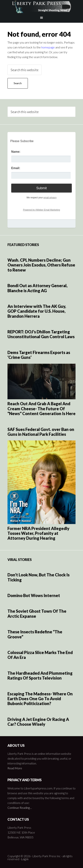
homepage (48, 47)
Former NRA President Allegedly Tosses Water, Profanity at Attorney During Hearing (38, 533)
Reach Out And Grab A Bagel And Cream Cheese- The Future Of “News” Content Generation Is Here (41, 409)
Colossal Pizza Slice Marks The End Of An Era (40, 655)
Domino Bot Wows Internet (34, 595)
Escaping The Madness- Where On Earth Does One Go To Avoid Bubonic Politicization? (40, 699)
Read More (15, 768)
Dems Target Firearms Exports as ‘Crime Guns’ (39, 355)
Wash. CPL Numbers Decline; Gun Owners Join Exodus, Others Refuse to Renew (41, 265)
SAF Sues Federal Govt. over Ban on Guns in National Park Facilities (41, 432)
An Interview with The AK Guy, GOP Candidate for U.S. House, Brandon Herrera (37, 311)
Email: (16, 168)
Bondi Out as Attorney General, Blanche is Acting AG (37, 288)
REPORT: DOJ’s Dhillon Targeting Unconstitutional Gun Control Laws (41, 334)
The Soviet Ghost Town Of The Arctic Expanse (37, 614)
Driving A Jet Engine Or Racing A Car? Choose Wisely (38, 722)
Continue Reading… (20, 808)
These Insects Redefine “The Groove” (35, 634)
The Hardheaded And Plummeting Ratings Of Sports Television (40, 676)
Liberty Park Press (41, 7)
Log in (25, 859)
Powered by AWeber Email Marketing (41, 210)
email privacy (50, 198)
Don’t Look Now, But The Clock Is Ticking (39, 577)
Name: (16, 152)
